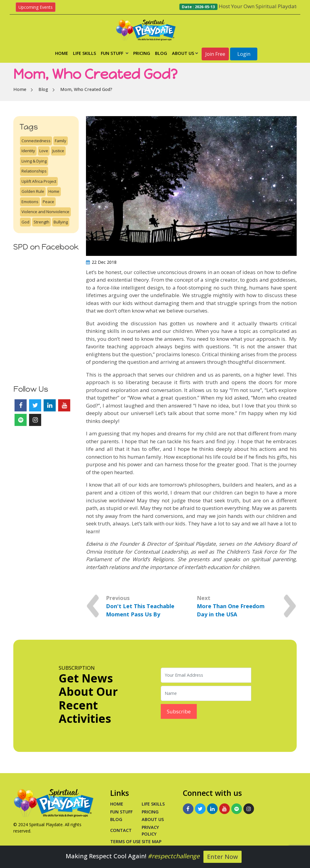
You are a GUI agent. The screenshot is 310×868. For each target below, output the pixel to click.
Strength (41, 222)
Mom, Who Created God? (86, 89)
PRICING (150, 812)
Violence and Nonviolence (45, 212)
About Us (185, 53)
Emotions (30, 202)
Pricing (142, 53)
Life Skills (84, 53)
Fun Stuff (115, 53)
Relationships (34, 171)
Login (244, 54)
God (25, 222)
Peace (48, 202)
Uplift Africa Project (39, 181)
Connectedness (36, 141)
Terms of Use (125, 841)
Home (62, 53)
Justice (58, 151)
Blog (161, 53)
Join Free (215, 54)
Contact (121, 830)
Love (44, 151)
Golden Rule (33, 191)
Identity (28, 151)
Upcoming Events (36, 7)
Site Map (152, 841)
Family (61, 141)
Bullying (61, 222)
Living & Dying (34, 161)
